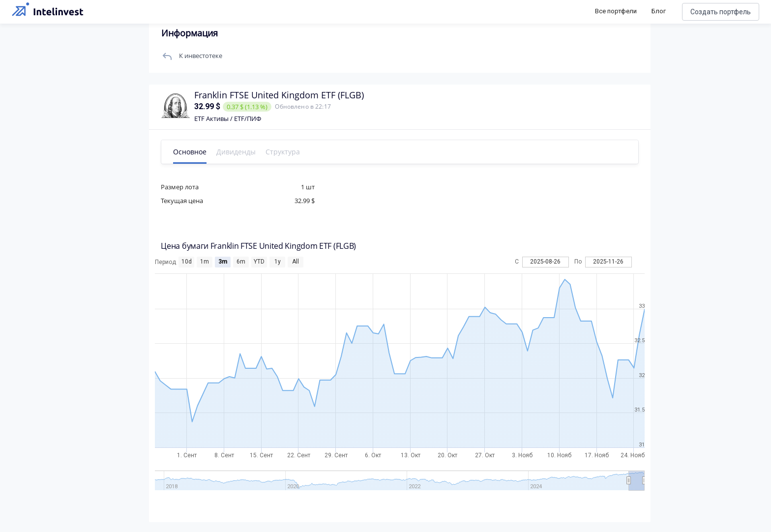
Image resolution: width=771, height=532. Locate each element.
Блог (659, 11)
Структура (283, 152)
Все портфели (616, 11)
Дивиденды (237, 152)
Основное (190, 152)
